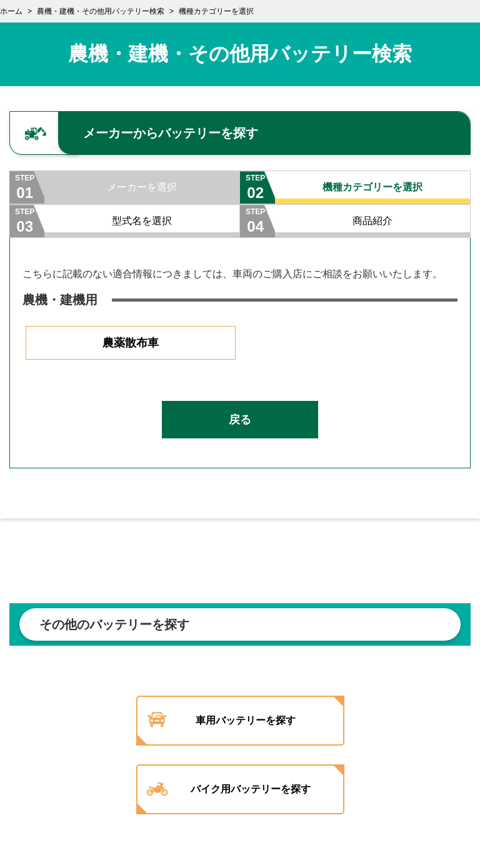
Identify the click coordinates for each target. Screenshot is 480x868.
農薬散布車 (131, 343)
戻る (240, 420)
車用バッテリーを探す (246, 720)
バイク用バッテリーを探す (251, 789)
